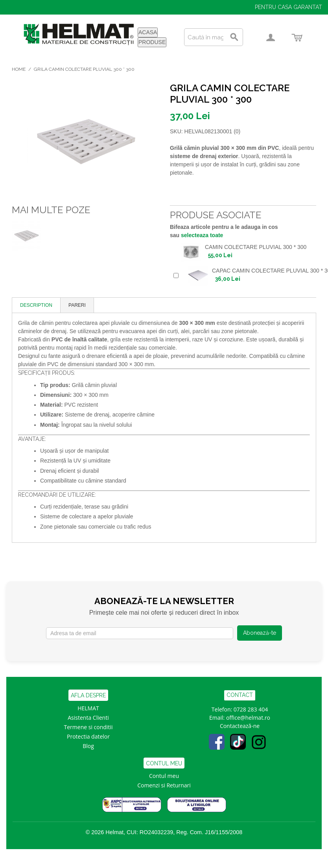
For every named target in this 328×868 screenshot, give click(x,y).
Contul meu (164, 776)
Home (19, 69)
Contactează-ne (240, 726)
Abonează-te (260, 633)
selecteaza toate (202, 235)
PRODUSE (152, 42)
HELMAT (88, 708)
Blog (88, 746)
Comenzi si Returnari (164, 785)
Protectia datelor (88, 736)
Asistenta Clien (87, 718)
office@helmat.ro (248, 718)
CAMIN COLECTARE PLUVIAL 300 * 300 (256, 247)
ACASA (148, 32)
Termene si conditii (88, 727)
